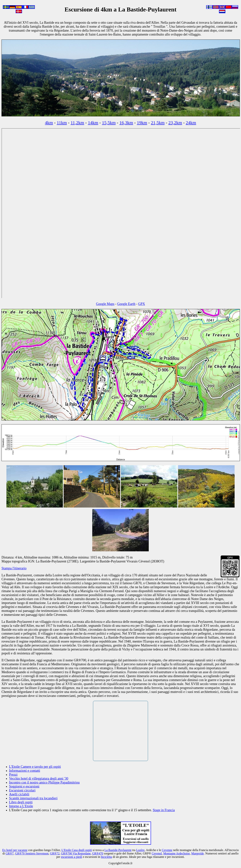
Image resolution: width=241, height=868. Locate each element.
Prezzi (13, 775)
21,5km (158, 123)
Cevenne (167, 850)
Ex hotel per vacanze (15, 850)
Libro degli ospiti (21, 802)
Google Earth (126, 304)
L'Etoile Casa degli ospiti (77, 850)
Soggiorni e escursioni (24, 786)
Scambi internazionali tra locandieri (33, 798)
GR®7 (10, 853)
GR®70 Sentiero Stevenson (32, 853)
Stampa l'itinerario (14, 568)
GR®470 (98, 853)
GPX (142, 304)
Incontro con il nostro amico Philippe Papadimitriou (44, 782)
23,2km (175, 123)
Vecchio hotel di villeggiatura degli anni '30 (39, 778)
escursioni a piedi (72, 857)
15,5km (109, 123)
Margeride (198, 853)
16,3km (126, 123)
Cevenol (157, 853)
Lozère (140, 850)
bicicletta (106, 857)
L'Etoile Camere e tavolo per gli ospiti (35, 767)
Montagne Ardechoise (177, 853)
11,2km (77, 123)
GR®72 (55, 853)
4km (49, 123)
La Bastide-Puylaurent (118, 850)
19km (142, 123)
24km (191, 123)
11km (62, 123)
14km (93, 123)
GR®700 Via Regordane (76, 853)
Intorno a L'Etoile (21, 806)
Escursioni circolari (22, 790)
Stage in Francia (164, 810)
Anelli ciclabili (19, 794)
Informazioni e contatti (25, 771)
